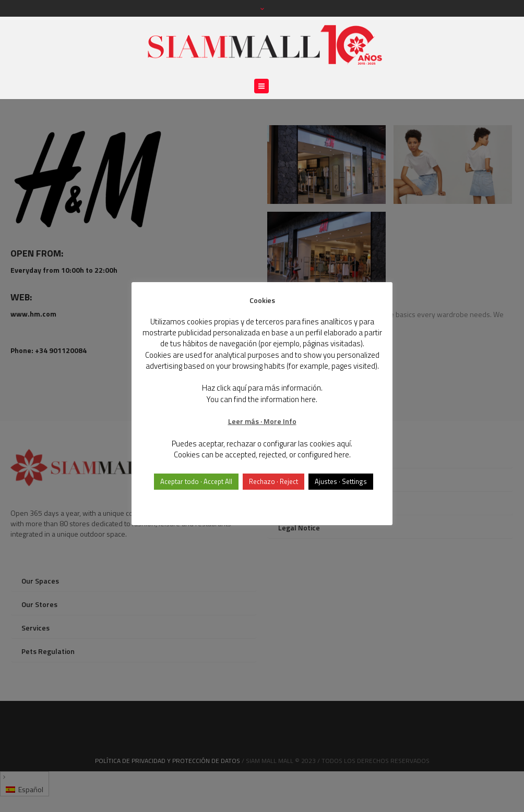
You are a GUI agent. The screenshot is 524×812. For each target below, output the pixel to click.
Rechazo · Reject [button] (273, 481)
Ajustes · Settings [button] (341, 481)
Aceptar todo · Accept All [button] (196, 481)
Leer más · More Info (262, 421)
